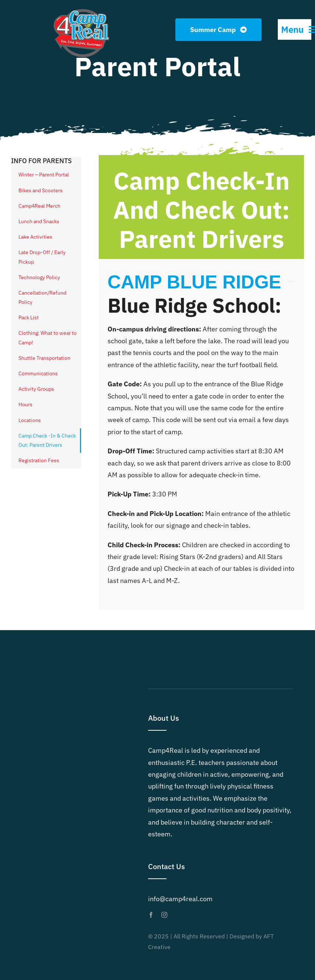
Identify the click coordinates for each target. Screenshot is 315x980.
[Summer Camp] (219, 30)
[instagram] (164, 915)
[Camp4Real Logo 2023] (81, 9)
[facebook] (151, 915)
